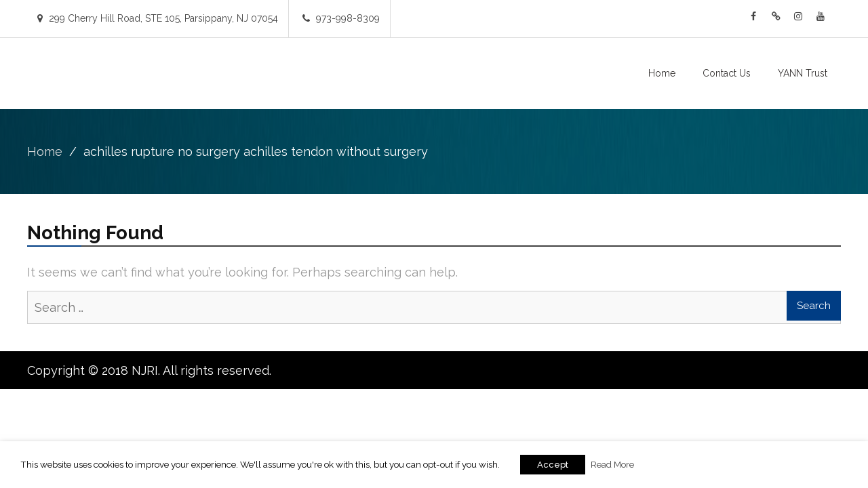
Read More (612, 464)
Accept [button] (553, 465)
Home (662, 73)
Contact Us (727, 73)
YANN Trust (803, 73)
